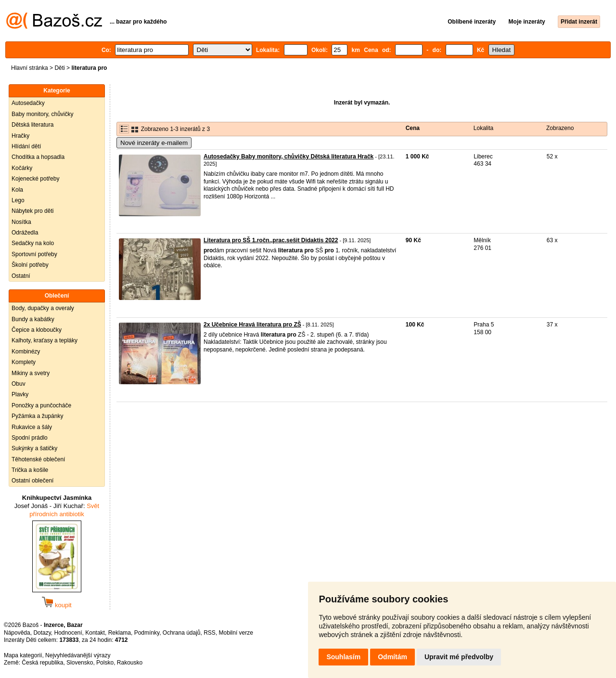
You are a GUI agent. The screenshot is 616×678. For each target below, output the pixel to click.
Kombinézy (26, 352)
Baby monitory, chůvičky (43, 114)
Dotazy (42, 633)
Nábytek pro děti (32, 211)
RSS (210, 633)
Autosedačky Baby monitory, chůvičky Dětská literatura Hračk (289, 156)
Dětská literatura (32, 125)
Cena (413, 128)
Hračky (20, 136)
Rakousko (130, 663)
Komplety (24, 362)
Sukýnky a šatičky (34, 448)
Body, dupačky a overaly (43, 308)
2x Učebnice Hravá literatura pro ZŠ (252, 325)
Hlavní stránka (30, 68)
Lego (18, 200)
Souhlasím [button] (343, 657)
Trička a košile (30, 470)
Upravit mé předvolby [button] (459, 657)
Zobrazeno (560, 128)
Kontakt (95, 633)
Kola (17, 190)
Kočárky (22, 168)
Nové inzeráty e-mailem (154, 143)
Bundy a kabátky (33, 319)
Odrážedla (25, 233)
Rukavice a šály (32, 427)
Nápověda (17, 633)
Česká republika (42, 663)
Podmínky (147, 633)
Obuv (19, 384)
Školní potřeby (30, 265)
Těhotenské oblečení (38, 459)
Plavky (20, 394)
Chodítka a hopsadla (38, 157)
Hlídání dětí (26, 146)
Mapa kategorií (23, 655)
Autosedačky (28, 103)
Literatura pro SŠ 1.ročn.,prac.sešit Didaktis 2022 (271, 240)
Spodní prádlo (30, 438)
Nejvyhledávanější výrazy (78, 655)
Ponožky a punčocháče (41, 405)
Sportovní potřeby (34, 254)
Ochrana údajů (182, 633)
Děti (59, 68)
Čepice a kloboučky (37, 330)
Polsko (105, 663)
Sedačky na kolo (33, 243)
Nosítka (21, 222)
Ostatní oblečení (32, 481)
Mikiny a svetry (31, 373)
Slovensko (80, 663)
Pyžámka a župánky (37, 416)
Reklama (120, 633)
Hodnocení (68, 633)
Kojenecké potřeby (35, 179)
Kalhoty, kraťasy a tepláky (45, 340)
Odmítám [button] (392, 657)
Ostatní (21, 276)
